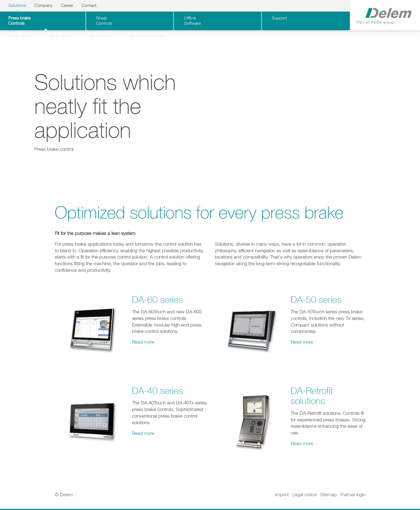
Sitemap (329, 499)
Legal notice (304, 499)
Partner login (353, 499)
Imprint (282, 499)
